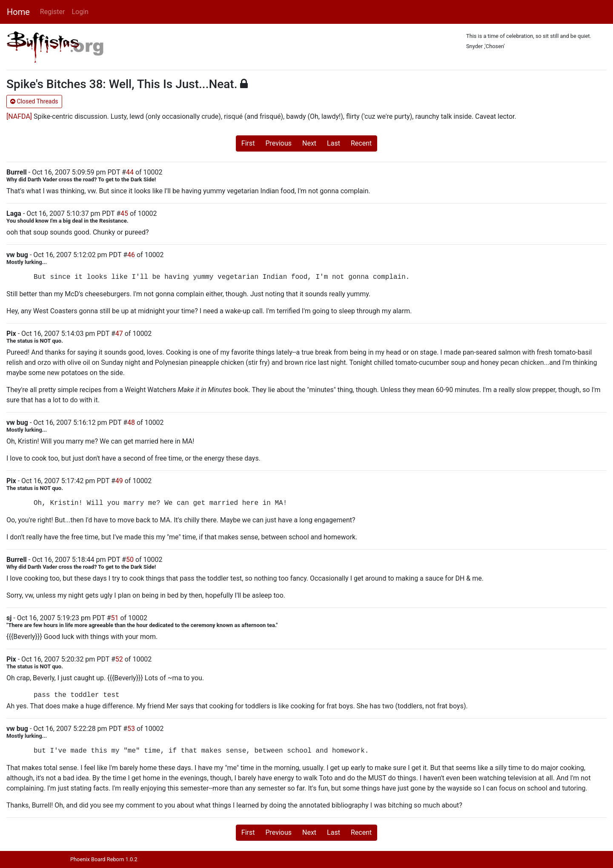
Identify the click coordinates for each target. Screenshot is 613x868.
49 (119, 481)
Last (334, 143)
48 (131, 423)
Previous (278, 143)
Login (80, 12)
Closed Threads (34, 101)
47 (119, 334)
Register (53, 12)
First (248, 143)
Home (18, 12)
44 (130, 172)
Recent (361, 143)
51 (115, 618)
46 (131, 255)
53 (131, 729)
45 (124, 213)
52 (119, 659)
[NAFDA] (19, 116)
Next (309, 143)
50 (130, 560)
